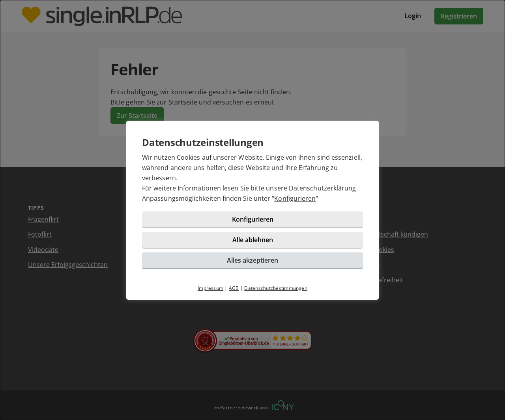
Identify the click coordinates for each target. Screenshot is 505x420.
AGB (234, 288)
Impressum (210, 288)
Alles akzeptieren (252, 260)
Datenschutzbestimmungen (276, 288)
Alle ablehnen (253, 240)
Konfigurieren (295, 198)
